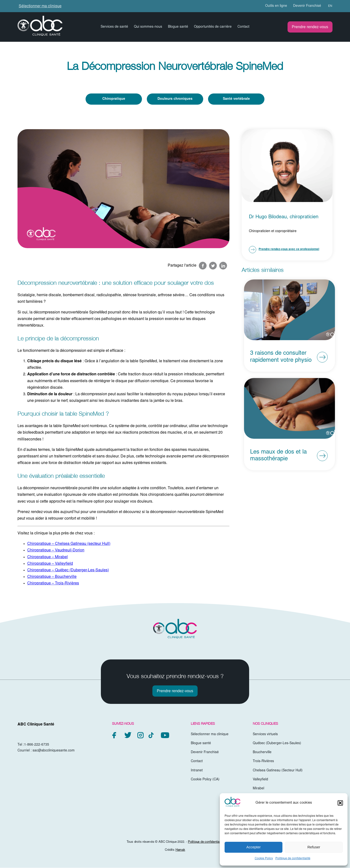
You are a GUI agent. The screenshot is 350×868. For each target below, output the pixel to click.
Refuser (314, 847)
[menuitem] (328, 6)
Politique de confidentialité (293, 859)
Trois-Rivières (263, 762)
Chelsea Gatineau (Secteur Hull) (278, 771)
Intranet (197, 771)
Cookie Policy (264, 859)
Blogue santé (178, 27)
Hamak (180, 850)
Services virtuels (265, 734)
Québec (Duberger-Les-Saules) (277, 743)
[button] (340, 803)
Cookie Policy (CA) (205, 780)
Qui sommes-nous (148, 27)
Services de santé (114, 27)
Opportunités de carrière (213, 27)
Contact (243, 27)
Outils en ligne (276, 6)
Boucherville (262, 753)
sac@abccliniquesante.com (54, 751)
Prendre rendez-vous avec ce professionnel (284, 250)
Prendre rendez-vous (310, 27)
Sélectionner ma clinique (40, 6)
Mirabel (258, 789)
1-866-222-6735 (37, 745)
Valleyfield (260, 780)
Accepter (253, 847)
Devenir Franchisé (307, 6)
